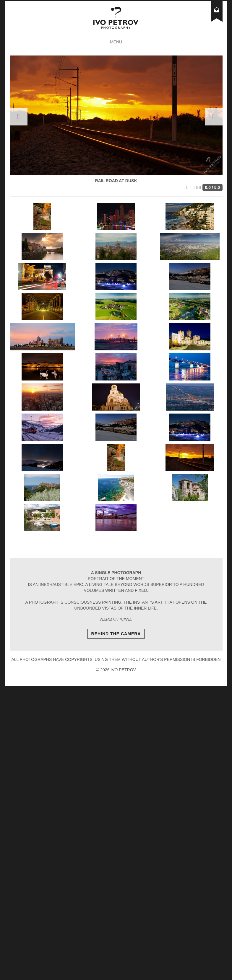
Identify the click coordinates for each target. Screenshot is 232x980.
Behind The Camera (116, 634)
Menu (122, 44)
